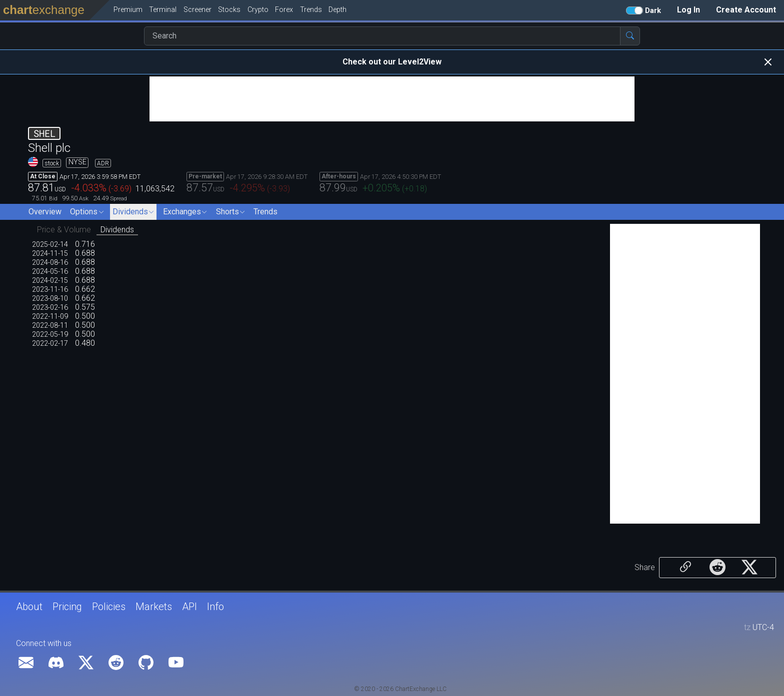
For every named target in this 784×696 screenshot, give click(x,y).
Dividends (117, 230)
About (29, 607)
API (189, 607)
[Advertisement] (392, 99)
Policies (109, 607)
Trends (265, 212)
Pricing (67, 607)
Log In (688, 10)
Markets (154, 607)
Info (215, 607)
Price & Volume (64, 230)
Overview (45, 212)
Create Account (746, 10)
